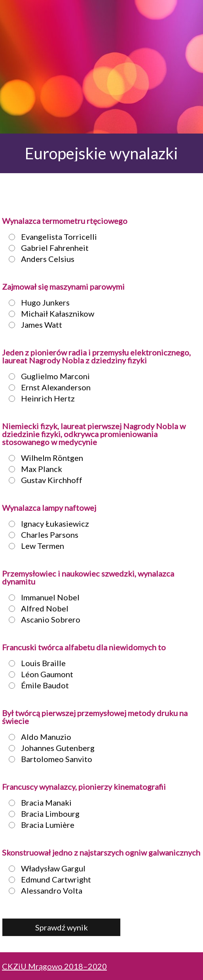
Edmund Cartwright (47, 879)
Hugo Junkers (37, 302)
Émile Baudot (36, 685)
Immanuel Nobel (42, 597)
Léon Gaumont (39, 674)
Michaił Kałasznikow (49, 313)
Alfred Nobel (36, 608)
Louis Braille (35, 663)
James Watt (33, 325)
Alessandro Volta (43, 890)
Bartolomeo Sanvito (48, 759)
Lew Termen (34, 546)
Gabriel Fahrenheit (46, 248)
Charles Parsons (41, 535)
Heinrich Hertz (39, 398)
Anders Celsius (39, 259)
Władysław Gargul (45, 868)
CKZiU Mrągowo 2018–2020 (54, 966)
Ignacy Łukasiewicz (46, 523)
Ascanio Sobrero (42, 619)
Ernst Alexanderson (47, 387)
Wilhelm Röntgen (44, 458)
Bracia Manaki (38, 802)
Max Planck (33, 469)
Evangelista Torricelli (50, 237)
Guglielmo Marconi (47, 376)
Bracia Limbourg (42, 814)
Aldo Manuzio (38, 737)
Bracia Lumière (39, 825)
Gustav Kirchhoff (43, 480)
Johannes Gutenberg (49, 748)
